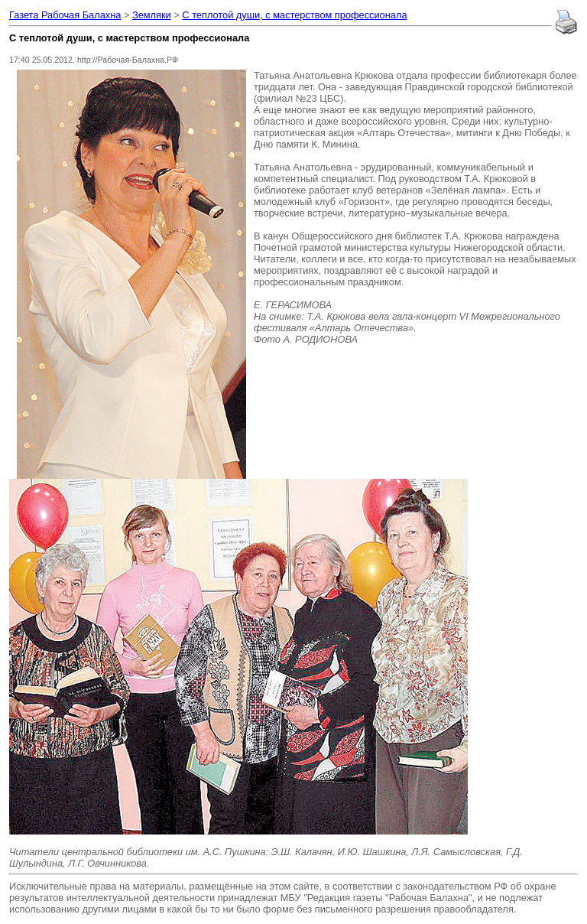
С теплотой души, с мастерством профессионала (294, 15)
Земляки (152, 15)
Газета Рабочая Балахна (65, 15)
